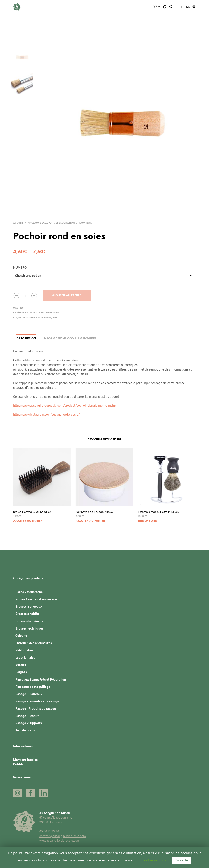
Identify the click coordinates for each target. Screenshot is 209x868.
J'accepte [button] (182, 860)
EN (188, 7)
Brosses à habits (27, 614)
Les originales (25, 658)
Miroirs (21, 665)
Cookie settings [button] (154, 860)
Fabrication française (42, 318)
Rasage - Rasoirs (27, 716)
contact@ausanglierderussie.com (63, 836)
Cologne (21, 636)
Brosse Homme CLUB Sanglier (32, 512)
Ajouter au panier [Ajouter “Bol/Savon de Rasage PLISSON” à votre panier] (90, 521)
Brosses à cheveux (29, 606)
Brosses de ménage (29, 621)
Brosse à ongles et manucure (36, 599)
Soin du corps (25, 730)
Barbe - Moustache (29, 592)
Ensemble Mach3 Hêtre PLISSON (159, 512)
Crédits (18, 764)
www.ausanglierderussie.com (60, 840)
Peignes (21, 672)
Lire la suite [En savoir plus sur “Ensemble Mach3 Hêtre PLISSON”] (147, 521)
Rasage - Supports (29, 723)
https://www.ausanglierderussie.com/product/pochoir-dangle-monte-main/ (65, 406)
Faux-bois (85, 223)
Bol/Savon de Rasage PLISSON (96, 512)
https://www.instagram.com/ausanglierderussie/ (46, 414)
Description (26, 339)
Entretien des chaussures (34, 643)
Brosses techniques (29, 628)
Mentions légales (25, 760)
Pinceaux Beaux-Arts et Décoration (51, 223)
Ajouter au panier (67, 296)
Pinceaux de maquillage (33, 687)
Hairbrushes (24, 650)
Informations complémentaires (70, 339)
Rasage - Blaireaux (29, 694)
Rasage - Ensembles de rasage (37, 701)
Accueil (18, 223)
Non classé (37, 313)
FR (183, 7)
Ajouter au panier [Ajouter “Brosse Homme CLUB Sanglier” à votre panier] (28, 521)
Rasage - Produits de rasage (36, 709)
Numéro (20, 268)
